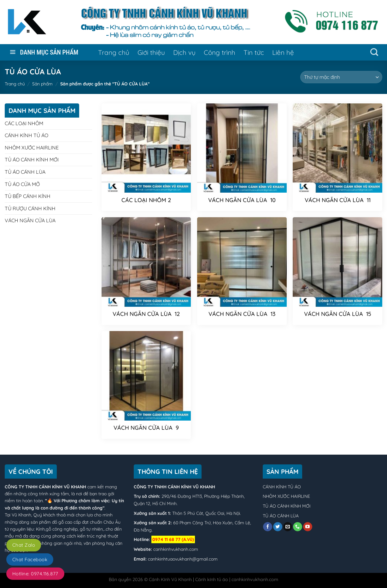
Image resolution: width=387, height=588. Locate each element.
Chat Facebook (30, 559)
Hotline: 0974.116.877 (35, 574)
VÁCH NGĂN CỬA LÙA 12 (146, 314)
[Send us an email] (288, 527)
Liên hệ (283, 52)
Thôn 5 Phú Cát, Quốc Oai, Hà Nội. (206, 513)
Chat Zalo (24, 545)
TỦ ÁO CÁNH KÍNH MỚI (32, 160)
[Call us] (298, 527)
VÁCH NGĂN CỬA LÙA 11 (338, 200)
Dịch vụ (184, 52)
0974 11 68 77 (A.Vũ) (173, 539)
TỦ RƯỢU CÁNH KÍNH (30, 208)
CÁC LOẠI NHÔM (24, 123)
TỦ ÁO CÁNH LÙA (25, 172)
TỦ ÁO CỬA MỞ (22, 184)
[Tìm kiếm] (374, 52)
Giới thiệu (151, 52)
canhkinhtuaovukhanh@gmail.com (183, 559)
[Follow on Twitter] (278, 527)
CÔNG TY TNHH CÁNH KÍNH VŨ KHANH (45, 487)
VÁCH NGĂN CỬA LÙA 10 (242, 200)
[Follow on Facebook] (268, 527)
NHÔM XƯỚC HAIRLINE (32, 148)
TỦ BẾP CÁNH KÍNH (28, 196)
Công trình (220, 52)
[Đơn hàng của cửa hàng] (341, 77)
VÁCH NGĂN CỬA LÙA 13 (242, 314)
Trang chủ (114, 52)
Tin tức (254, 52)
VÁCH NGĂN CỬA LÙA (30, 220)
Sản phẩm (42, 84)
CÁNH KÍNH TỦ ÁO (26, 135)
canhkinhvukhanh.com (176, 549)
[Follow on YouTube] (308, 527)
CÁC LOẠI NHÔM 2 (146, 200)
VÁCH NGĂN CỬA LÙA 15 (338, 314)
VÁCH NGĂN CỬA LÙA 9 (146, 428)
